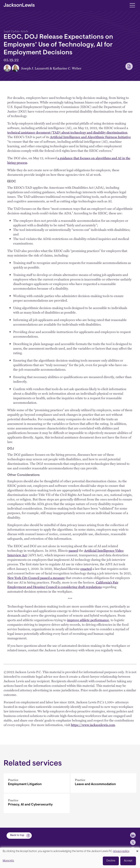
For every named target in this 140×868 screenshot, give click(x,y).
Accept (128, 861)
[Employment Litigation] (37, 783)
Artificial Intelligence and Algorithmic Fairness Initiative (90, 137)
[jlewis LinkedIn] (133, 835)
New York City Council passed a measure (36, 578)
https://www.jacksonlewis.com (93, 725)
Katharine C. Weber (67, 68)
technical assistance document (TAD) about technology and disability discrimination (67, 132)
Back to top (17, 835)
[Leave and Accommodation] (104, 783)
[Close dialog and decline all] (137, 850)
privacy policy (121, 851)
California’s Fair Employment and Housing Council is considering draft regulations (63, 585)
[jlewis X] (133, 842)
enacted (86, 569)
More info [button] (8, 861)
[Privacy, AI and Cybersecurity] (37, 803)
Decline (111, 861)
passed (73, 550)
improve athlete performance (88, 620)
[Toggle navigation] (132, 5)
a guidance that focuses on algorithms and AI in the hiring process (69, 160)
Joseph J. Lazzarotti (35, 68)
